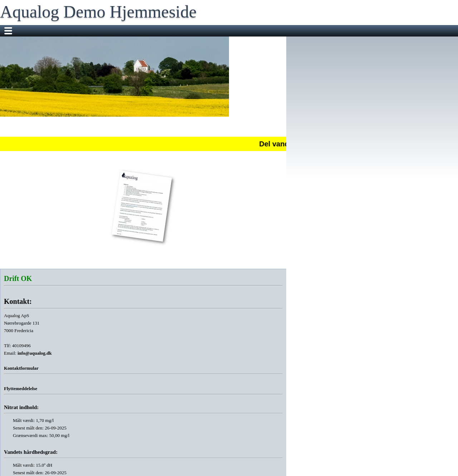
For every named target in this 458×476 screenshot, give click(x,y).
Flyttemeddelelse (21, 388)
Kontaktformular (21, 368)
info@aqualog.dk (35, 353)
